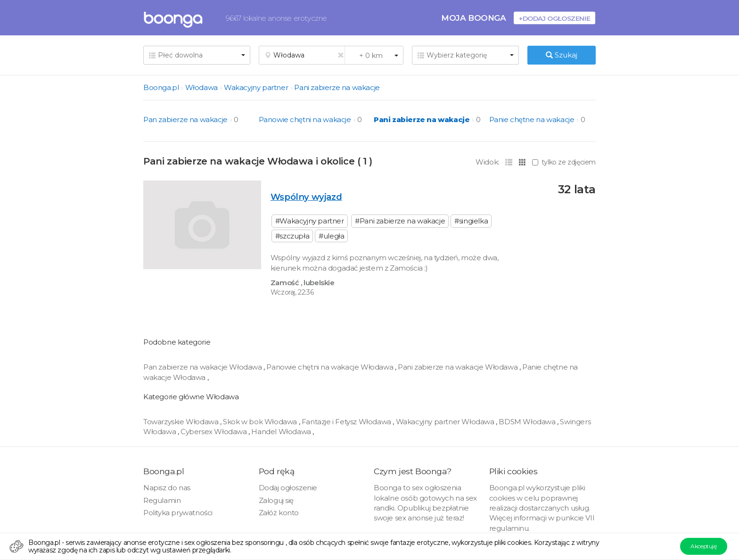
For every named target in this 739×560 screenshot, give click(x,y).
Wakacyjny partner (256, 87)
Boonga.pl (161, 87)
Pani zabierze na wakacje (337, 87)
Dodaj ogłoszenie (288, 488)
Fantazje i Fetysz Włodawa (347, 422)
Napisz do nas (167, 488)
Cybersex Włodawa (214, 432)
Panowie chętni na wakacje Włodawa (330, 367)
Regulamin (162, 500)
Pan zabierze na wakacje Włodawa (203, 367)
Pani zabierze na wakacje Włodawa (459, 367)
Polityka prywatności (178, 513)
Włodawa (201, 87)
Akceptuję (703, 546)
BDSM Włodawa (528, 422)
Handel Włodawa (282, 432)
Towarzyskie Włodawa (182, 422)
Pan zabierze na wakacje (185, 119)
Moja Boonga (474, 18)
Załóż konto (279, 513)
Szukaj (562, 55)
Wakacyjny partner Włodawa (446, 422)
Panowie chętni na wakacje (305, 119)
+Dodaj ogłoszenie (554, 18)
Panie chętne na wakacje (532, 119)
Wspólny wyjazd (306, 197)
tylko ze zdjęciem (564, 162)
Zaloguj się (276, 500)
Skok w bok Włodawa (261, 422)
